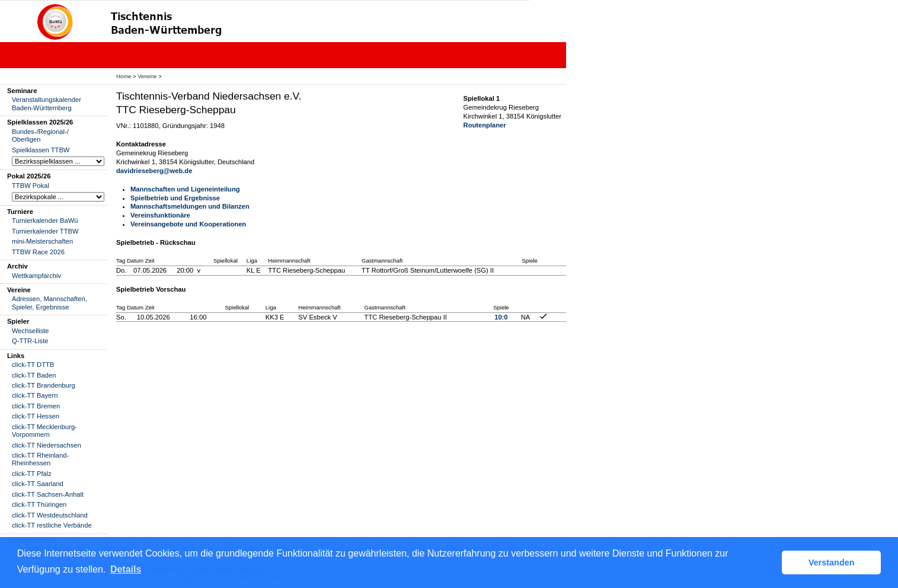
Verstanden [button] (832, 563)
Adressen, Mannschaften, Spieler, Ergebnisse (49, 303)
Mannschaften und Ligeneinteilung (185, 189)
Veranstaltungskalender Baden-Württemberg (47, 103)
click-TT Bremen (36, 406)
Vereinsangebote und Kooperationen (188, 224)
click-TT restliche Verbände (52, 525)
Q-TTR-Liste (30, 341)
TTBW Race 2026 (38, 252)
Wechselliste (31, 331)
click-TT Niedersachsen (47, 445)
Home (124, 76)
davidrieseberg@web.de (154, 171)
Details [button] (126, 569)
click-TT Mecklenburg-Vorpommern (44, 431)
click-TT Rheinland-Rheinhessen (40, 459)
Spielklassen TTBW (41, 150)
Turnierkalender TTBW (45, 231)
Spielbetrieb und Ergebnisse (175, 198)
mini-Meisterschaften (42, 241)
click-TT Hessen (36, 416)
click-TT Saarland (38, 484)
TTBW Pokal (31, 186)
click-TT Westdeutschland (50, 515)
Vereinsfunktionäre (160, 215)
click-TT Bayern (35, 395)
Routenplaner (485, 125)
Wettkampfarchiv (36, 276)
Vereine (147, 76)
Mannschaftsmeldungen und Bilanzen (190, 206)
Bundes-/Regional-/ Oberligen (40, 135)
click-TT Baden (34, 375)
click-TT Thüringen (39, 504)
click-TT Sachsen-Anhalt (48, 494)
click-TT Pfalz (32, 474)
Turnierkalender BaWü (45, 220)
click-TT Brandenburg (44, 385)
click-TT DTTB (33, 365)
